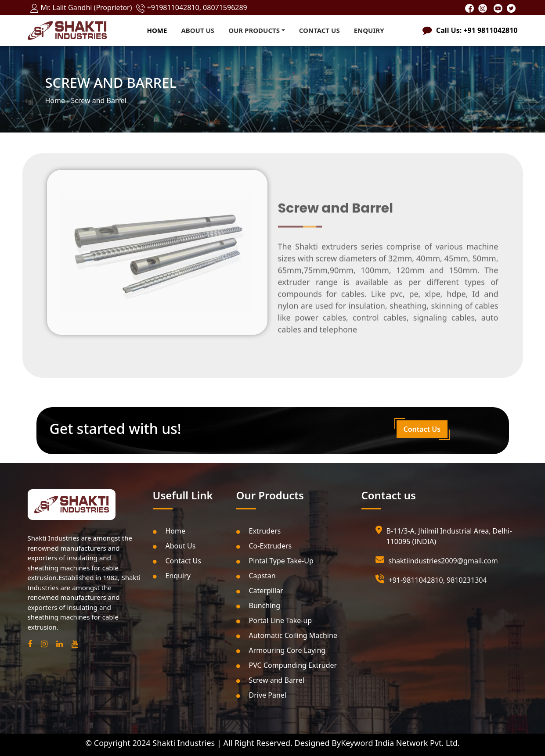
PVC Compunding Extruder (287, 665)
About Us (198, 30)
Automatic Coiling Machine (287, 635)
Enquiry (369, 30)
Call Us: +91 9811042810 (477, 30)
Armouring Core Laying (281, 650)
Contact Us (319, 30)
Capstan (256, 576)
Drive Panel (261, 695)
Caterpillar (260, 591)
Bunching (258, 606)
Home (157, 30)
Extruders (259, 531)
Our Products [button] (254, 30)
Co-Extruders (264, 546)
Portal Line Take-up (274, 620)
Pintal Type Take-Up (275, 561)
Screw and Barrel (270, 680)
